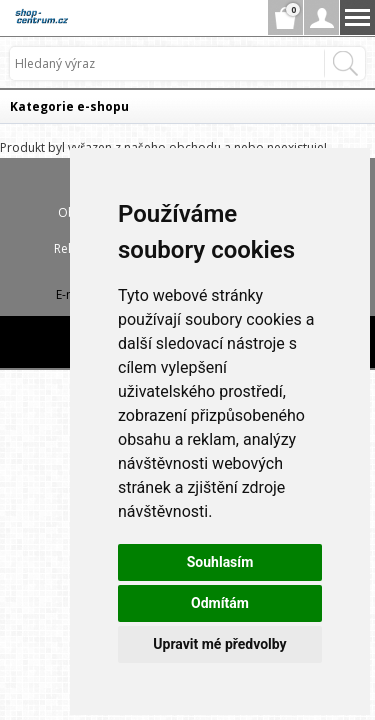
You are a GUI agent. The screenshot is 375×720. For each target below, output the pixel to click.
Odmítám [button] (220, 603)
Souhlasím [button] (220, 562)
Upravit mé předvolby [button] (219, 644)
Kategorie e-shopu (69, 106)
